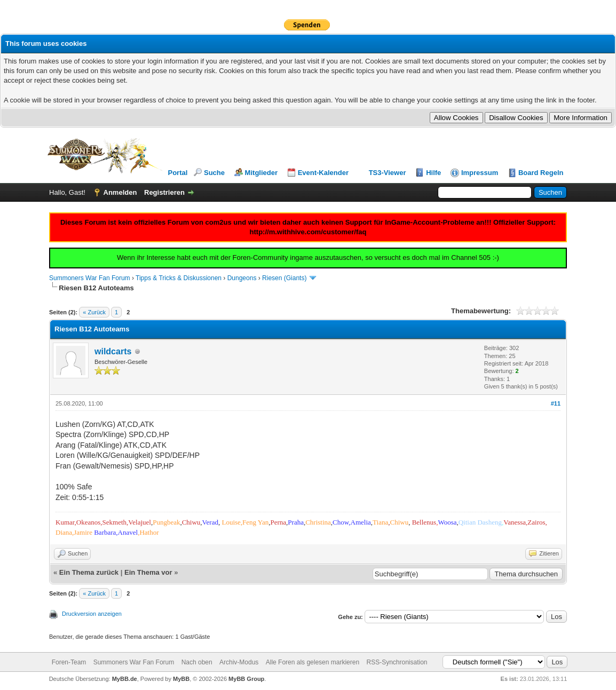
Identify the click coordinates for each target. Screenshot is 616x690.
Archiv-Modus (239, 662)
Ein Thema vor (148, 572)
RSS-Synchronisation (397, 662)
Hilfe (433, 173)
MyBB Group (246, 679)
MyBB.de (125, 679)
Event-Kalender (323, 173)
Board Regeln (541, 173)
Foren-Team (69, 662)
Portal (178, 173)
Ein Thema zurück (89, 572)
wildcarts (113, 351)
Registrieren (164, 192)
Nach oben (197, 662)
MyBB (181, 679)
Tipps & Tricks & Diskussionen (179, 278)
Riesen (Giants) (284, 278)
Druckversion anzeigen (92, 614)
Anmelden (120, 192)
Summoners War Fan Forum (90, 278)
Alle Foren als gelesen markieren (313, 662)
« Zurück (94, 312)
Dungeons (242, 278)
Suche (214, 173)
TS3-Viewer (388, 173)
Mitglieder (261, 173)
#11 (556, 403)
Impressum (480, 173)
